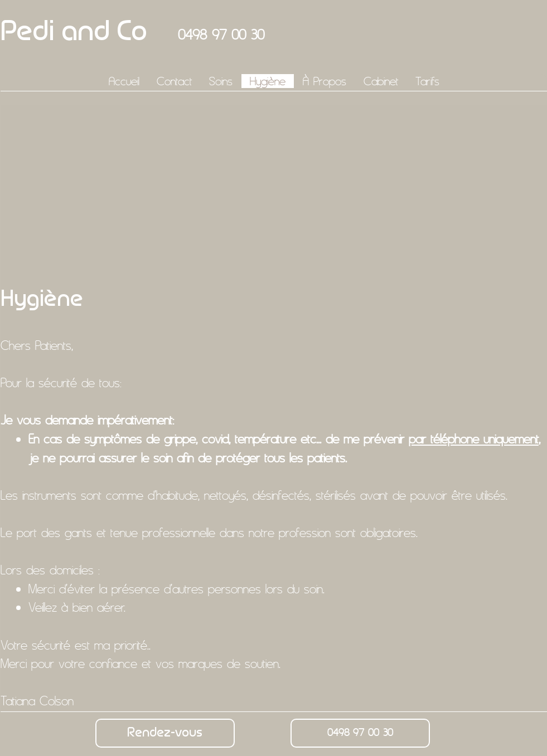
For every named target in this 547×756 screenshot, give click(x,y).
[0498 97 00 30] (360, 733)
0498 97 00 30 (221, 34)
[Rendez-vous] (165, 733)
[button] (221, 81)
